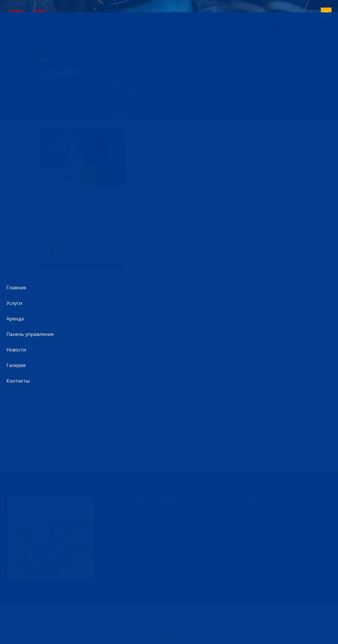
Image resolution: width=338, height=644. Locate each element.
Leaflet (72, 579)
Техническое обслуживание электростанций (163, 538)
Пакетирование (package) (147, 517)
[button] (194, 195)
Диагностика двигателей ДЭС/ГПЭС (155, 552)
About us (66, 58)
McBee (131, 545)
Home (48, 58)
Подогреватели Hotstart (146, 559)
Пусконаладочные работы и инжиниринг (160, 531)
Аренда (131, 524)
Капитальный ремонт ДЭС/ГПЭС (153, 510)
